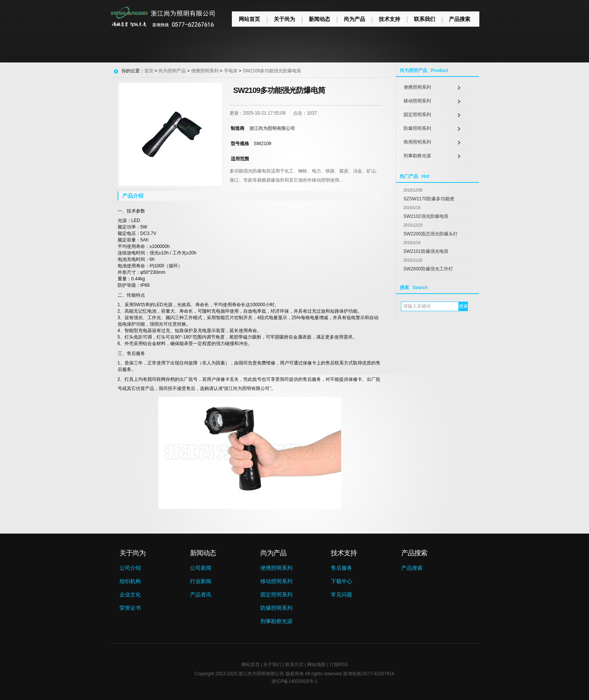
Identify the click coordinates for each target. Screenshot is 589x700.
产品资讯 (201, 595)
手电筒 (231, 71)
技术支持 (389, 19)
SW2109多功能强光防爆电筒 (272, 71)
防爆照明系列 (417, 128)
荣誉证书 (130, 608)
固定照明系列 (417, 115)
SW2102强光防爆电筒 (426, 216)
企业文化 (130, 595)
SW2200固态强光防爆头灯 (431, 234)
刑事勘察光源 (417, 156)
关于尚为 (284, 19)
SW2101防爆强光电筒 (426, 251)
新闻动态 (319, 19)
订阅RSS (339, 665)
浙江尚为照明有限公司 (261, 674)
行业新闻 (201, 581)
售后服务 (342, 568)
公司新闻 (201, 568)
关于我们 (272, 665)
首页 (149, 71)
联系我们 (425, 19)
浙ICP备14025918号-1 (294, 681)
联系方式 (294, 665)
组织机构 (130, 581)
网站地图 (316, 665)
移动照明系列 (417, 101)
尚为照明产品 (172, 71)
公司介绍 (130, 568)
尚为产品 (354, 19)
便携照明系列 (417, 87)
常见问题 (342, 595)
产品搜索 (460, 19)
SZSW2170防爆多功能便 (429, 199)
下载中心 (342, 581)
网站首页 (249, 19)
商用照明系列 (417, 142)
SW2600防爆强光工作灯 (428, 269)
